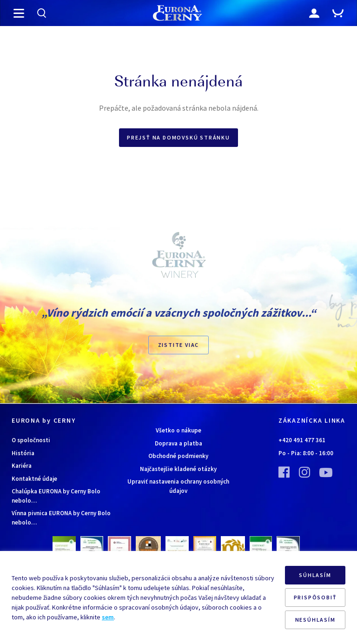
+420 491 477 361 (302, 440)
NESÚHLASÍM (315, 620)
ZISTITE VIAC (179, 345)
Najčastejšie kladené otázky (178, 469)
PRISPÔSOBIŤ (315, 597)
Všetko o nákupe (178, 430)
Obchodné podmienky (178, 456)
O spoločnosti (31, 440)
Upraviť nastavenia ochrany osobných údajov (178, 486)
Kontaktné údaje (34, 479)
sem (108, 617)
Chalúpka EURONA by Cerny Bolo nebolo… (56, 496)
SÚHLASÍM (315, 575)
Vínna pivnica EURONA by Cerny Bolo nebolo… (61, 518)
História (23, 453)
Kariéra (22, 466)
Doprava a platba (178, 443)
